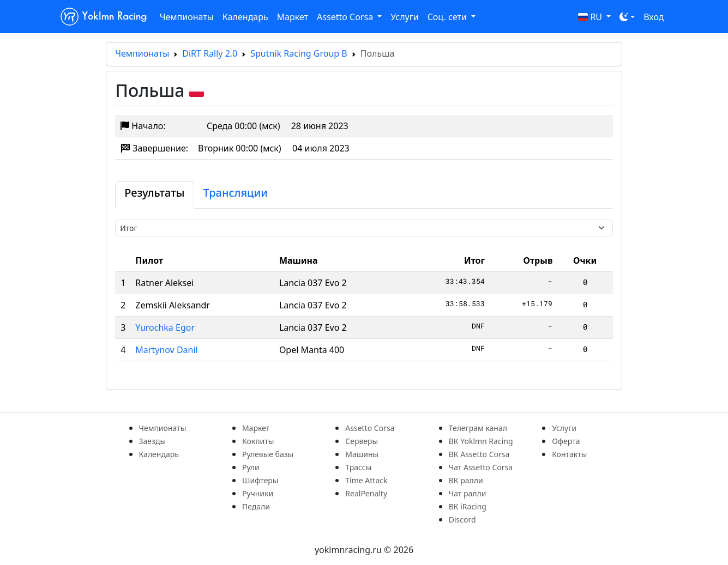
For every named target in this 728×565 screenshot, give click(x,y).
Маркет (293, 17)
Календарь (245, 17)
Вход (654, 17)
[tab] (154, 195)
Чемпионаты (187, 17)
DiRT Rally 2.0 (210, 53)
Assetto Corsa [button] (346, 17)
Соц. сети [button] (448, 17)
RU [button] (591, 17)
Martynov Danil (166, 350)
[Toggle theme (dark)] (627, 17)
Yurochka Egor (165, 327)
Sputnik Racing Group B (299, 53)
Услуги (404, 17)
